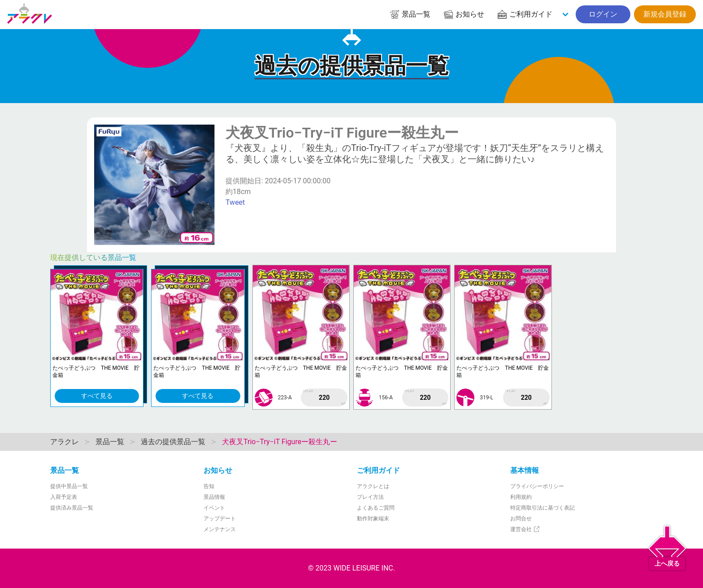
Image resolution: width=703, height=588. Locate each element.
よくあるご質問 (376, 508)
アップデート (220, 519)
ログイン (603, 14)
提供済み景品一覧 (72, 508)
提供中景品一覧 (69, 486)
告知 (209, 486)
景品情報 (214, 497)
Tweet (235, 202)
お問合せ (521, 519)
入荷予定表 (64, 497)
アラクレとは (373, 486)
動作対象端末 (373, 519)
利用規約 (521, 497)
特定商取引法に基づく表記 (542, 508)
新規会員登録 (665, 14)
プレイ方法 (370, 497)
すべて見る (97, 396)
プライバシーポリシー (537, 486)
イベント (214, 508)
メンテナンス (220, 529)
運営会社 (525, 529)
